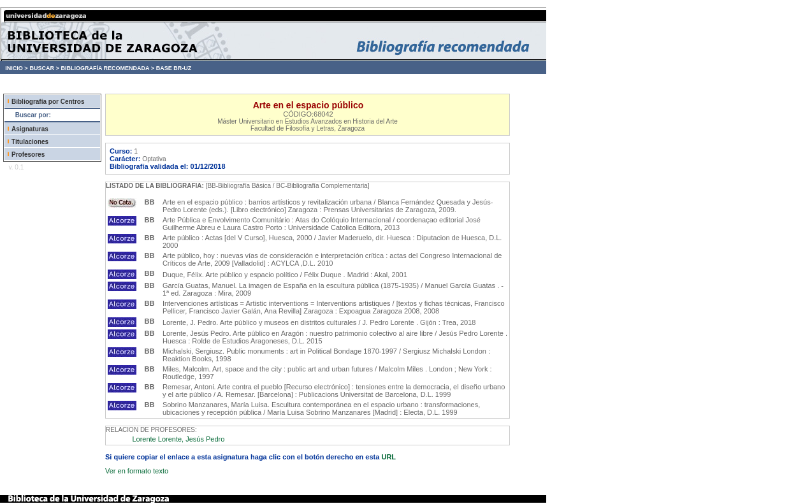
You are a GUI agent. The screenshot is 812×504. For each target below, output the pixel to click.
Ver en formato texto (137, 471)
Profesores (28, 155)
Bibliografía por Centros (48, 102)
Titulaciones (30, 142)
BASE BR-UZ (174, 68)
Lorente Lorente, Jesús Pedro (178, 439)
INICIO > (16, 68)
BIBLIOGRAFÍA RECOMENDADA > (107, 68)
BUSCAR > (44, 68)
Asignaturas (30, 129)
